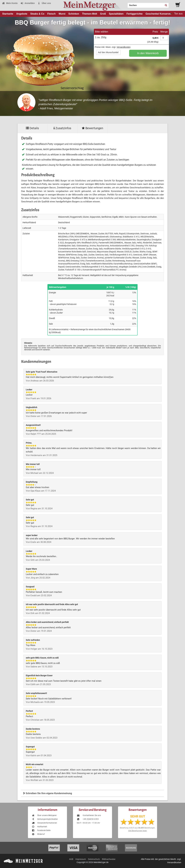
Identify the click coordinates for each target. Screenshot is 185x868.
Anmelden (28, 3)
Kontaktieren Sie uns (89, 815)
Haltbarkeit (39, 827)
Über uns (44, 3)
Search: (126, 4)
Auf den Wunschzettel (108, 52)
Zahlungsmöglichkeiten (45, 819)
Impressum (81, 859)
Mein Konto (10, 3)
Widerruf (38, 834)
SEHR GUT (138, 816)
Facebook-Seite (41, 830)
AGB (71, 859)
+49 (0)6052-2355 (88, 819)
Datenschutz (94, 859)
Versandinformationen (44, 823)
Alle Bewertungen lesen (138, 831)
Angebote (22, 14)
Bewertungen (92, 128)
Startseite (8, 14)
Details (32, 128)
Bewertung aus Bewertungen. (138, 828)
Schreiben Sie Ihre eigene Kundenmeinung (47, 793)
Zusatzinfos (62, 128)
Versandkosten (124, 47)
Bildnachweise (109, 859)
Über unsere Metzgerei (44, 815)
